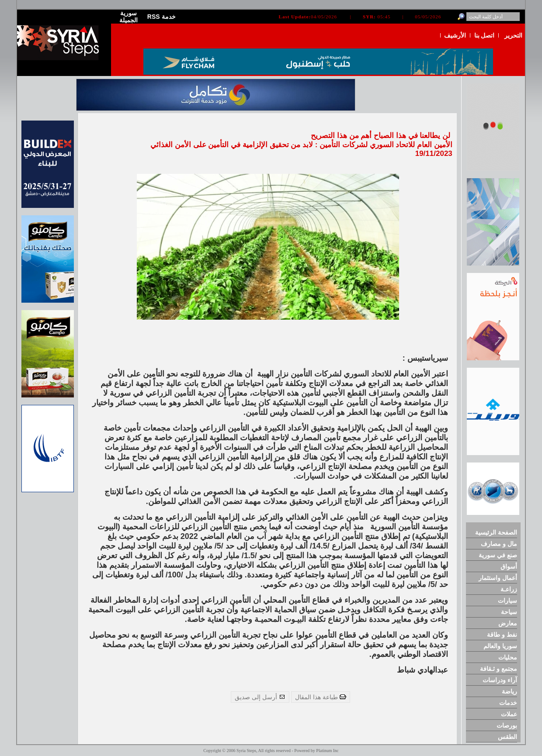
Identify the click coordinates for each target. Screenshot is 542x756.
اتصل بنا (485, 35)
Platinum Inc (327, 751)
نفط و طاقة (502, 635)
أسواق (509, 566)
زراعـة (509, 589)
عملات (509, 714)
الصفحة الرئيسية (496, 532)
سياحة (509, 612)
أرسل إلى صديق (260, 697)
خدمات (508, 703)
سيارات (507, 601)
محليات (508, 657)
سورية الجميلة (129, 17)
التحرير (513, 35)
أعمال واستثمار (498, 578)
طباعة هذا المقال (321, 697)
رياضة (509, 691)
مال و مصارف (499, 544)
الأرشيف (455, 35)
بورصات (507, 725)
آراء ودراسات (500, 680)
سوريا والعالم (500, 646)
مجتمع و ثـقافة (499, 669)
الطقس (507, 737)
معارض (508, 623)
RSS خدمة (162, 17)
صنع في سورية (498, 555)
